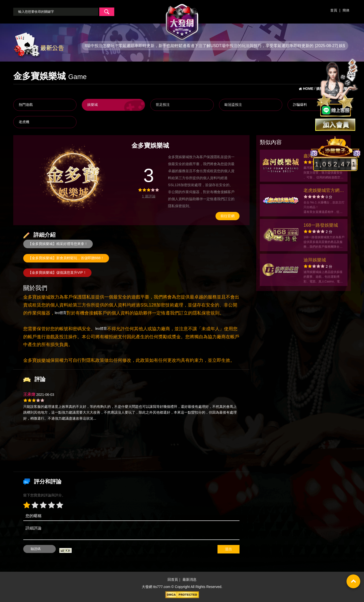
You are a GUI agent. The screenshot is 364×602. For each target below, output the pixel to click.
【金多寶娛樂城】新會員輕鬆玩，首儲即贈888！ (66, 258)
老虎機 (24, 122)
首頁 (334, 10)
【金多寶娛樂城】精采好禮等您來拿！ (58, 244)
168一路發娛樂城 (321, 225)
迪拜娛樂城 (315, 260)
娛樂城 (92, 105)
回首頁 (173, 580)
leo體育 (61, 313)
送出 (228, 549)
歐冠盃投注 (233, 105)
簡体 (346, 10)
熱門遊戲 (26, 105)
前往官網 (227, 216)
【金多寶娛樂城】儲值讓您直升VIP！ (57, 272)
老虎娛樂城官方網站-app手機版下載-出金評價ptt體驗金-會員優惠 (322, 191)
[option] (72, 177)
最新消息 (189, 580)
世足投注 (163, 105)
